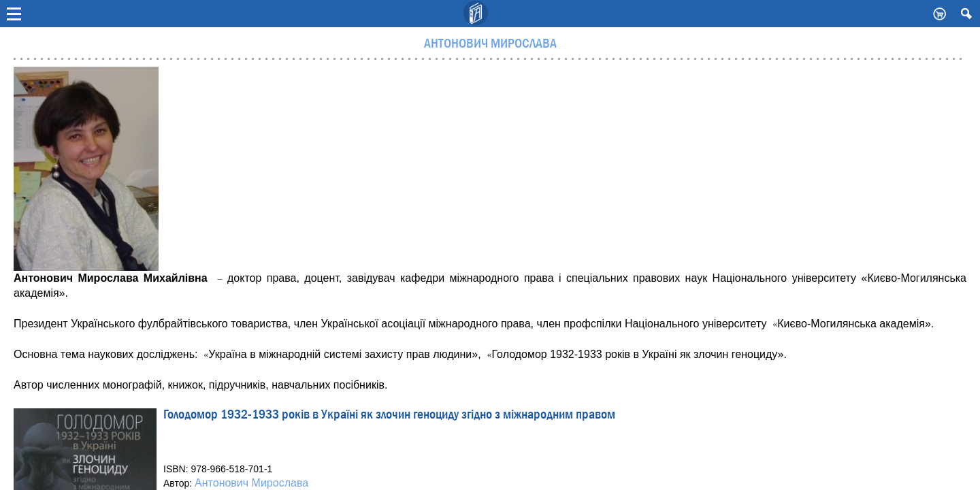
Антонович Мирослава (251, 483)
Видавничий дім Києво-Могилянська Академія (476, 14)
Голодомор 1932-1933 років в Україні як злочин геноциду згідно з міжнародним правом (389, 415)
